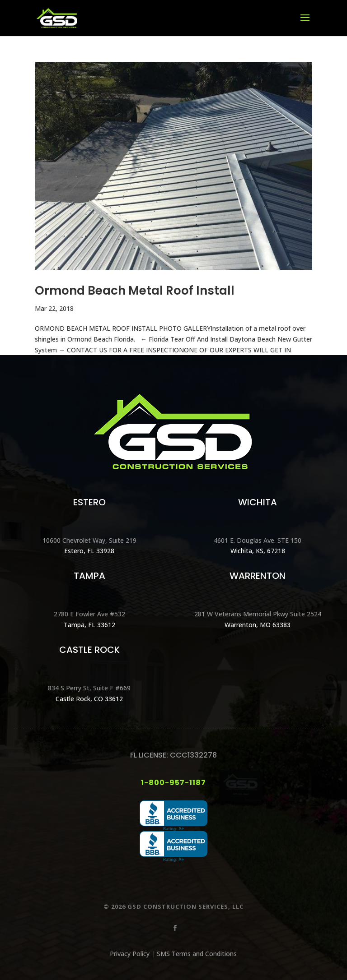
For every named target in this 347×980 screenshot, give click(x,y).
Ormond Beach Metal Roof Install (135, 291)
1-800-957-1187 (173, 783)
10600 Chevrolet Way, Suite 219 (89, 540)
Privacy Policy (130, 954)
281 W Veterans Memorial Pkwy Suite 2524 (258, 614)
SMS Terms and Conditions (197, 954)
